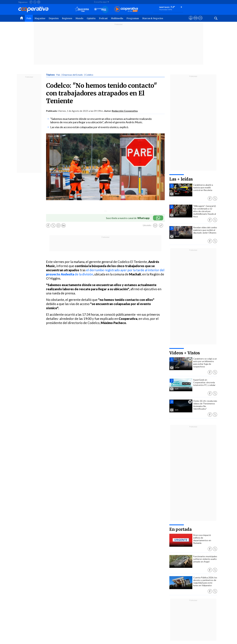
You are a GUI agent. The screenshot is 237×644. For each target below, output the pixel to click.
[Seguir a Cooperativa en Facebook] (31, 2)
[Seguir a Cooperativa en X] (35, 2)
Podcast (103, 18)
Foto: (51, 136)
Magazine (40, 18)
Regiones (67, 18)
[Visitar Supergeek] (200, 21)
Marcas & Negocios (153, 18)
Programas (133, 18)
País (29, 18)
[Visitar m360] (195, 21)
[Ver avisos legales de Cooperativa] (191, 21)
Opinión (91, 18)
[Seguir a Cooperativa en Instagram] (39, 2)
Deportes (54, 18)
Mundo (79, 18)
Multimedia (117, 18)
